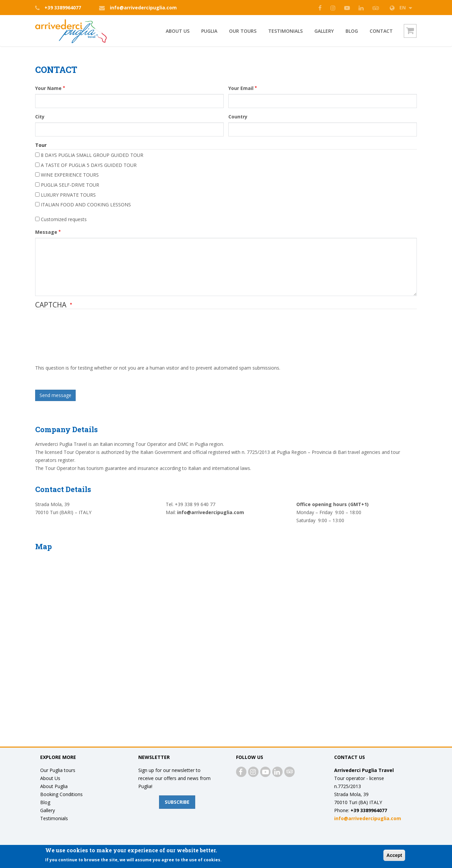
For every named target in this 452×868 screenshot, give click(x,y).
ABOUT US (178, 31)
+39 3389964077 (63, 8)
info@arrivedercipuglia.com (143, 8)
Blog (352, 31)
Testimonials (285, 31)
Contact (381, 31)
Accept (394, 855)
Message (46, 232)
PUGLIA (209, 31)
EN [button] (402, 8)
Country (238, 117)
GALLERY (324, 31)
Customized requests (64, 219)
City (40, 117)
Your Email (241, 88)
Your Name (48, 88)
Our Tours (243, 31)
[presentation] (63, 340)
